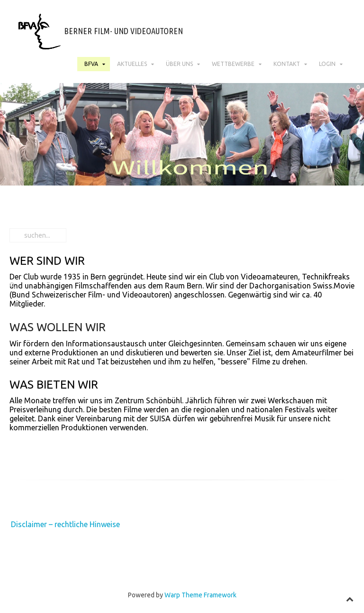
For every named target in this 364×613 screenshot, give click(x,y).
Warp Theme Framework (200, 595)
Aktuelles (132, 64)
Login (327, 64)
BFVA (91, 64)
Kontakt (287, 64)
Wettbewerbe (233, 64)
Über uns (179, 64)
